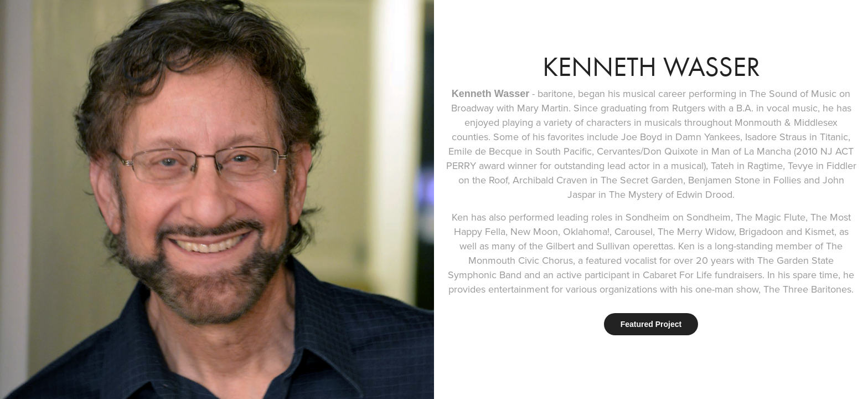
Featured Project (651, 324)
